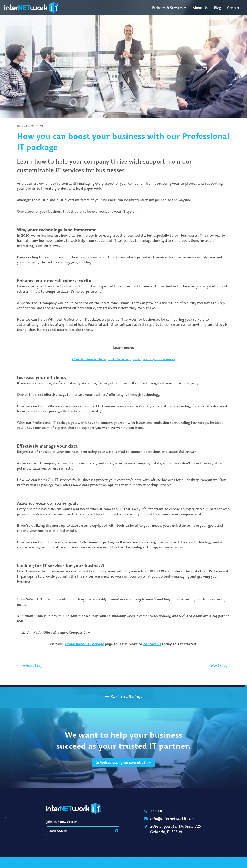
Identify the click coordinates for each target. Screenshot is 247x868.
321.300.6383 (158, 811)
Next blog (221, 672)
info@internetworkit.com (169, 818)
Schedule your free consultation (123, 769)
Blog (217, 8)
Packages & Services (167, 8)
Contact (233, 8)
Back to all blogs (123, 697)
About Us (200, 8)
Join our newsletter (61, 822)
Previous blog (30, 672)
